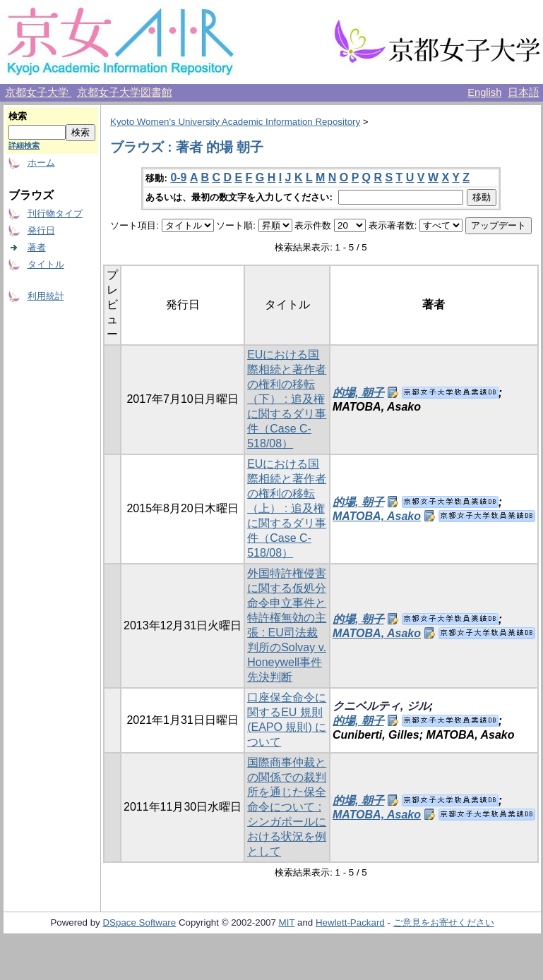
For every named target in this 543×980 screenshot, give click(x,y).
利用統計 (46, 296)
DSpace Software (139, 922)
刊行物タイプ (55, 213)
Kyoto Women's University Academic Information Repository (235, 122)
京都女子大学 (38, 92)
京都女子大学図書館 (125, 92)
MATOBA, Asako (377, 516)
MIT (287, 922)
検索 (18, 116)
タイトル (46, 264)
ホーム (41, 163)
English (484, 92)
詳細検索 (24, 145)
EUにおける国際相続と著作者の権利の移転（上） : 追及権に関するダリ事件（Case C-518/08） (287, 508)
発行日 (41, 230)
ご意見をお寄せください (444, 922)
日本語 (524, 92)
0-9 (178, 177)
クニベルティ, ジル (381, 706)
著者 (37, 247)
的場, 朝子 (358, 393)
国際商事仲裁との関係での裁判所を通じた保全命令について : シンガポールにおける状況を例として (287, 807)
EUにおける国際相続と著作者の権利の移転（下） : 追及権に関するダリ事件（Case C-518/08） (287, 399)
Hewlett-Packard (350, 922)
